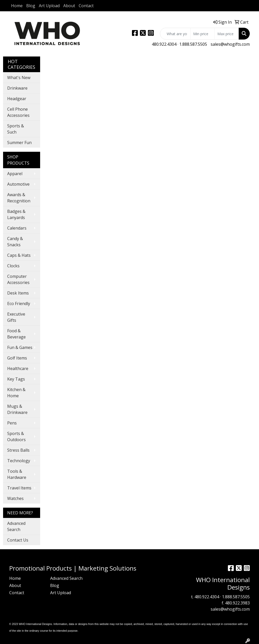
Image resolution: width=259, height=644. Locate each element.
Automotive (18, 184)
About (69, 6)
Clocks (13, 266)
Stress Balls (18, 450)
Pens (12, 423)
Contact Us (18, 540)
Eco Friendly (19, 304)
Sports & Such (16, 129)
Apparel (15, 174)
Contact (86, 6)
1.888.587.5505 (193, 44)
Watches (15, 498)
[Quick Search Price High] (227, 34)
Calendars (17, 228)
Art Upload (49, 6)
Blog (31, 6)
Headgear (17, 99)
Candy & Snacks (15, 242)
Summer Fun (19, 143)
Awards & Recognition (19, 198)
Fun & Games (20, 347)
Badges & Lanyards (16, 214)
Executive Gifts (16, 317)
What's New (19, 78)
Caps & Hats (19, 255)
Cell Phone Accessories (18, 112)
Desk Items (18, 293)
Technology (19, 461)
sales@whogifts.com (230, 44)
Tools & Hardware (17, 474)
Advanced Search (16, 526)
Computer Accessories (18, 279)
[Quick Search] (175, 34)
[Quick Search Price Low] (203, 34)
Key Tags (16, 379)
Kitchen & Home (16, 393)
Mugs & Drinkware (17, 409)
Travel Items (19, 488)
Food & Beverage (16, 334)
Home (17, 6)
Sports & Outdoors (16, 437)
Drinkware (17, 88)
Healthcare (18, 368)
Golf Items (17, 358)
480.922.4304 (164, 44)
